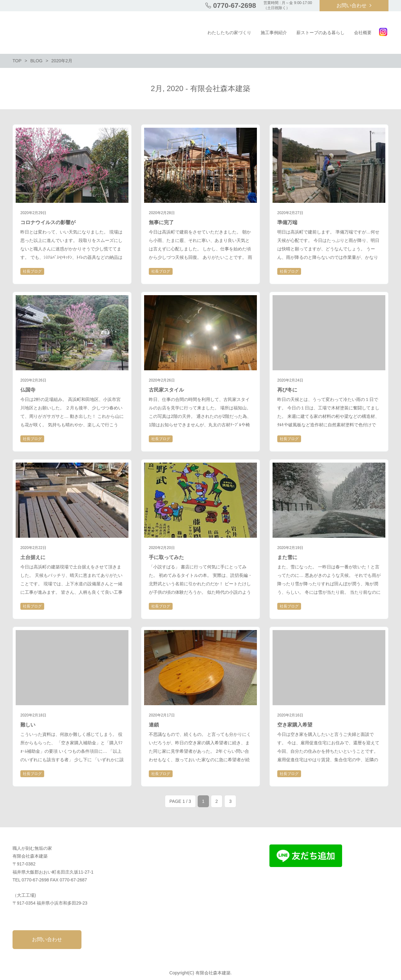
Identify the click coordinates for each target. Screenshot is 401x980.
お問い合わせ (352, 5)
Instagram (383, 32)
